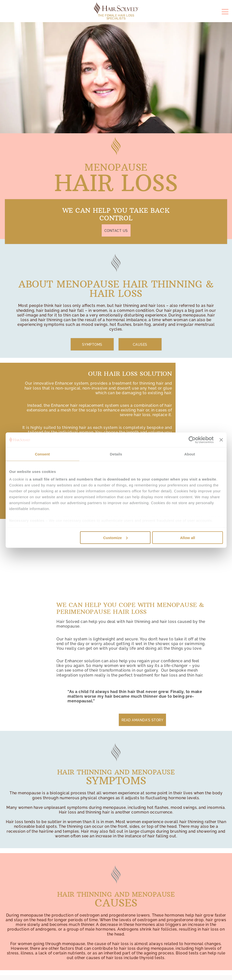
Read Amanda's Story (143, 720)
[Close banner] (221, 440)
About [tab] (190, 454)
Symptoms (92, 345)
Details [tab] (116, 454)
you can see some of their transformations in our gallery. (128, 668)
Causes (140, 345)
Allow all (188, 537)
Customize (115, 537)
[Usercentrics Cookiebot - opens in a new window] (192, 440)
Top (9, 968)
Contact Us (116, 231)
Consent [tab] (42, 454)
